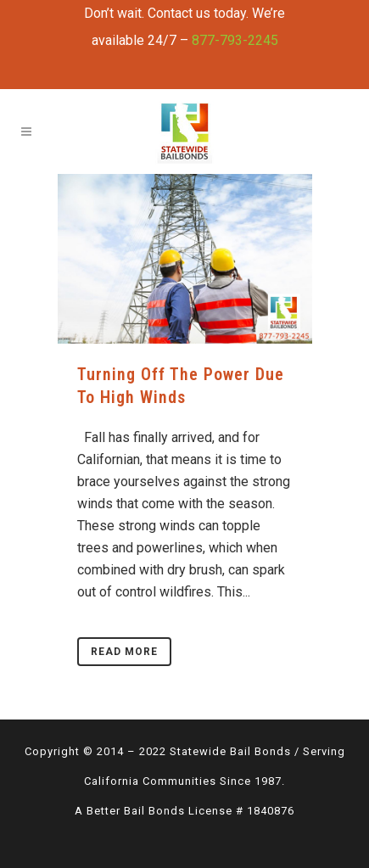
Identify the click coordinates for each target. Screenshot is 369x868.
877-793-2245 (235, 40)
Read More (124, 652)
